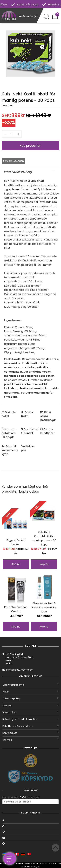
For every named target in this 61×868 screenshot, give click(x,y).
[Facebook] (30, 821)
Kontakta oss (30, 733)
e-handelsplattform (38, 863)
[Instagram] (30, 826)
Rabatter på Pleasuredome (30, 726)
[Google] (30, 844)
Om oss (30, 705)
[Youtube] (30, 838)
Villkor (30, 692)
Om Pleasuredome (30, 685)
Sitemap (30, 740)
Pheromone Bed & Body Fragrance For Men (44, 607)
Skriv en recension (14, 161)
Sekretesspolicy (30, 699)
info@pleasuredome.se (20, 670)
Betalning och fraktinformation (30, 719)
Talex (14, 863)
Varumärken (30, 712)
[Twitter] (30, 832)
